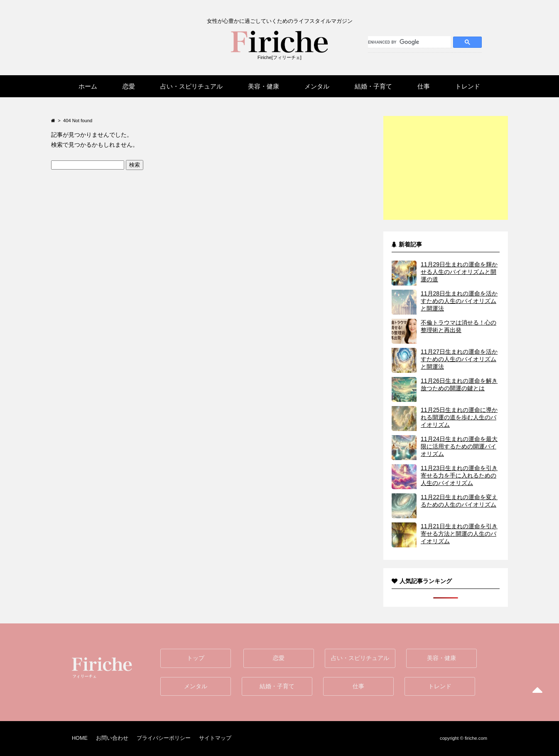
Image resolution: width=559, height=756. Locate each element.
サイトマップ (215, 738)
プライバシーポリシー (164, 738)
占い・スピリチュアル (360, 658)
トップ (196, 658)
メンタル (196, 686)
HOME (80, 738)
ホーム (88, 86)
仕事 (358, 686)
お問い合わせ (112, 738)
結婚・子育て (277, 686)
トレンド (440, 686)
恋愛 (279, 658)
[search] (409, 42)
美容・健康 (441, 658)
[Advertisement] (446, 168)
